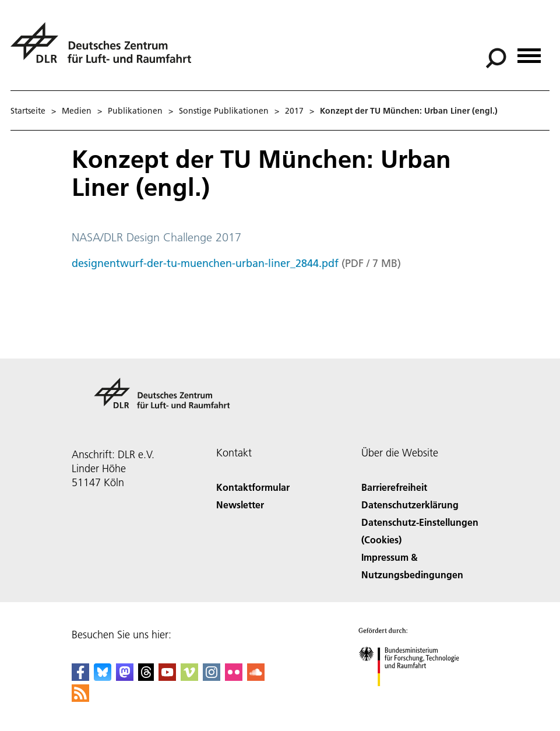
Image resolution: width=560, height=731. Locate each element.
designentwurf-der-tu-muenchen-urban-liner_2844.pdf (205, 263)
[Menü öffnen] (529, 52)
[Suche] (496, 58)
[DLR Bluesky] (103, 677)
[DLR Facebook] (80, 677)
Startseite (28, 111)
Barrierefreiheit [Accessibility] (394, 487)
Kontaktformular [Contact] (253, 487)
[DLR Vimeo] (189, 677)
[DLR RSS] (80, 698)
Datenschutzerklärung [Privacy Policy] (410, 505)
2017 (294, 111)
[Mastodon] (125, 677)
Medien (77, 111)
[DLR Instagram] (212, 677)
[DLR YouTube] (167, 677)
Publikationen (135, 111)
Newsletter (240, 505)
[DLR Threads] (146, 677)
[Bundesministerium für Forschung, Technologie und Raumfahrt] (415, 696)
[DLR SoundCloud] (256, 677)
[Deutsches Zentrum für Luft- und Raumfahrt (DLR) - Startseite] (105, 49)
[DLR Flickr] (234, 677)
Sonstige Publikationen (224, 111)
